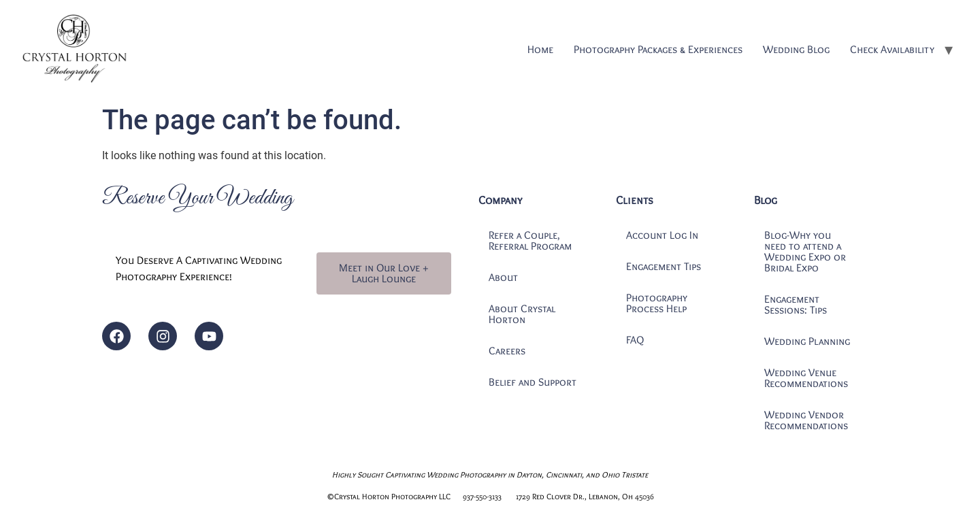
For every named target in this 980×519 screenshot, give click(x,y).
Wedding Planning (807, 341)
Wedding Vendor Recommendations (806, 420)
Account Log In (662, 235)
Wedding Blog (796, 49)
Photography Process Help (657, 303)
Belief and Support (533, 382)
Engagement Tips (664, 266)
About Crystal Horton (522, 314)
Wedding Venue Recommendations (806, 378)
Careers (507, 351)
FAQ (635, 340)
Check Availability (892, 49)
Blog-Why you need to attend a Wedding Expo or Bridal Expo (805, 251)
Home (540, 49)
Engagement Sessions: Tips (796, 304)
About (503, 277)
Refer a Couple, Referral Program (530, 240)
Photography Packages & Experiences (658, 49)
